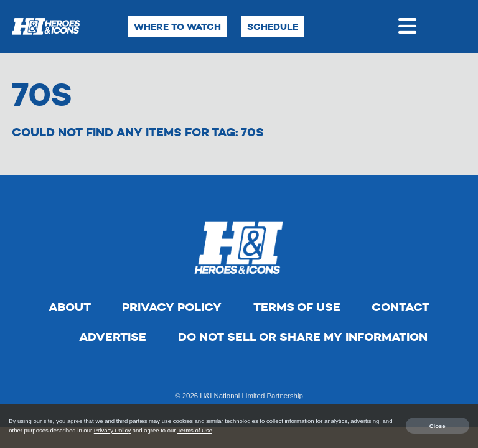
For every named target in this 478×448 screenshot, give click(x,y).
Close (438, 425)
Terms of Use (297, 307)
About (70, 307)
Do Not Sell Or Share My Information (303, 337)
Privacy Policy (172, 307)
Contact (401, 307)
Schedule (273, 26)
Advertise (113, 337)
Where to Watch (177, 26)
